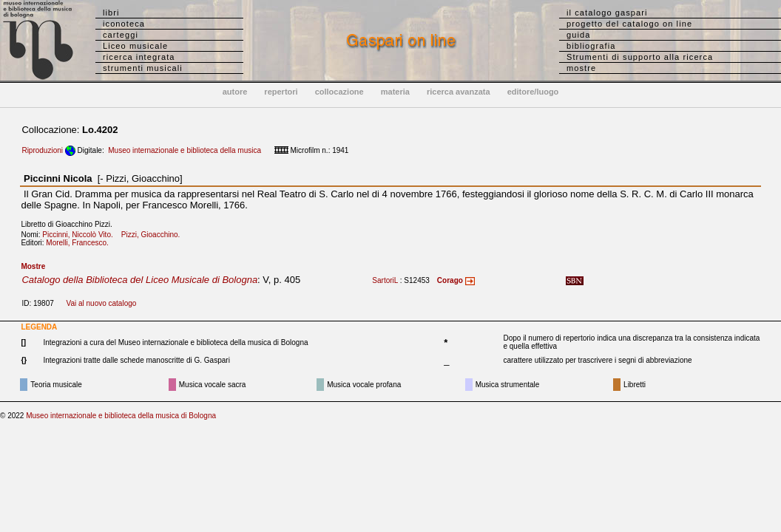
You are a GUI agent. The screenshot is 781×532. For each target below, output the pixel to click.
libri (111, 13)
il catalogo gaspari (607, 13)
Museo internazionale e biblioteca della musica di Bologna (121, 416)
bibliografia (591, 46)
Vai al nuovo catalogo (101, 303)
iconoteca (124, 24)
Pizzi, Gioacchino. (154, 235)
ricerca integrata (139, 57)
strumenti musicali (143, 68)
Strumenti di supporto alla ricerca (640, 57)
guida (578, 35)
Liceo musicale (135, 46)
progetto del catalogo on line (629, 24)
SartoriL (385, 280)
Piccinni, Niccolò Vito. (81, 235)
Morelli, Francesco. (80, 243)
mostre (581, 68)
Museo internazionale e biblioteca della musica (185, 150)
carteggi (121, 35)
